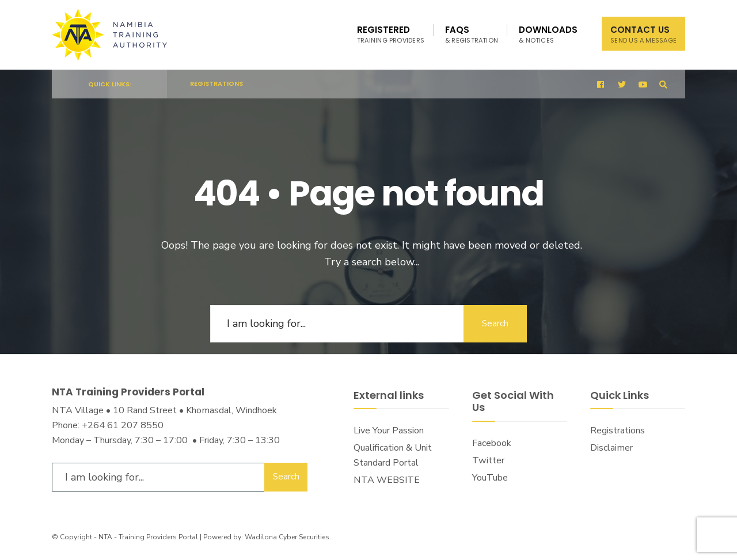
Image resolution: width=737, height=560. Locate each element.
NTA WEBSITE (387, 480)
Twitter (488, 460)
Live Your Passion (389, 431)
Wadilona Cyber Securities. (288, 537)
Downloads (548, 34)
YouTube (490, 478)
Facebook (492, 443)
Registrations (216, 83)
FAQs (472, 34)
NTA (105, 537)
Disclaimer (611, 448)
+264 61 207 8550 (123, 425)
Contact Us (643, 34)
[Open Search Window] (663, 84)
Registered (391, 34)
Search (495, 323)
